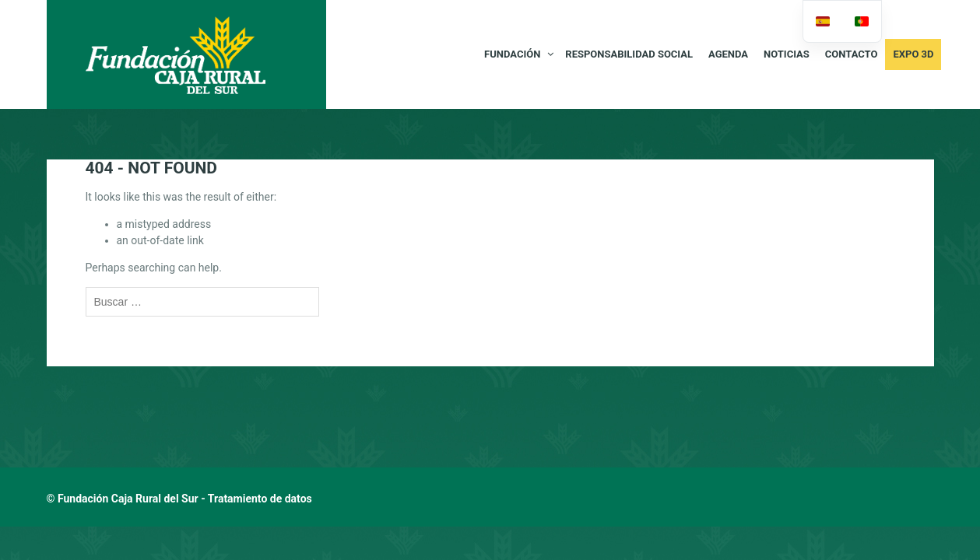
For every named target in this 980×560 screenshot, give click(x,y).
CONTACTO (852, 54)
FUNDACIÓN (512, 54)
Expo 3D (913, 54)
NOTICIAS (787, 54)
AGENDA (728, 54)
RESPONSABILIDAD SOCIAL (629, 54)
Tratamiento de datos (260, 499)
